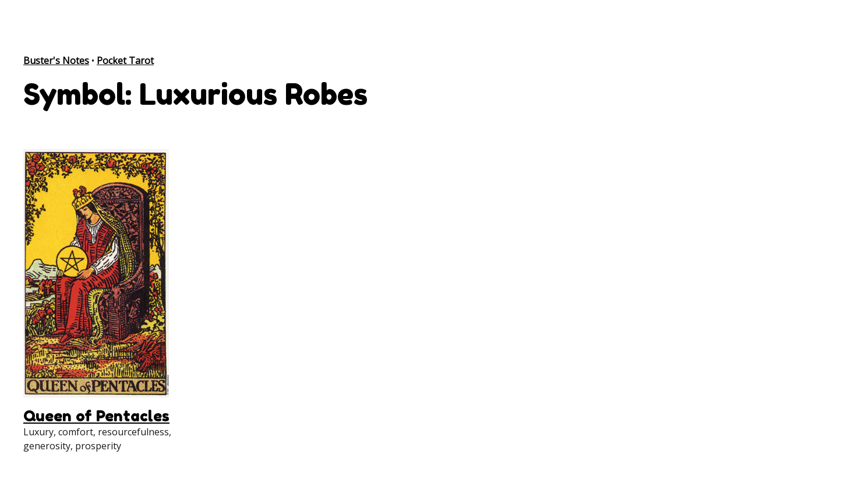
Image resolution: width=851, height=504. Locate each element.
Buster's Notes (56, 61)
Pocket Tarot (125, 61)
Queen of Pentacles (96, 416)
